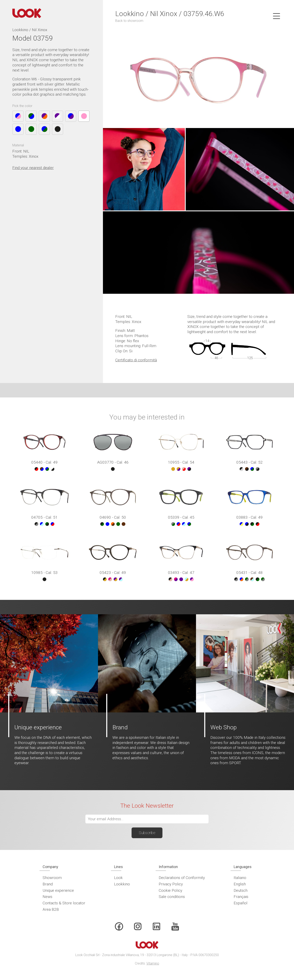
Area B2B (51, 909)
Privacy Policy (171, 884)
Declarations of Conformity (182, 878)
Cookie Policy (170, 890)
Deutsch (241, 890)
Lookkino (122, 884)
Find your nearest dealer (33, 168)
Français (241, 897)
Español (241, 903)
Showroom (52, 878)
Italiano (240, 878)
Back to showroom (129, 21)
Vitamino (153, 963)
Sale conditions (172, 897)
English (240, 884)
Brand (48, 884)
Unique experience (58, 890)
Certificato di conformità (136, 360)
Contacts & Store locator (64, 903)
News (47, 897)
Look (118, 878)
